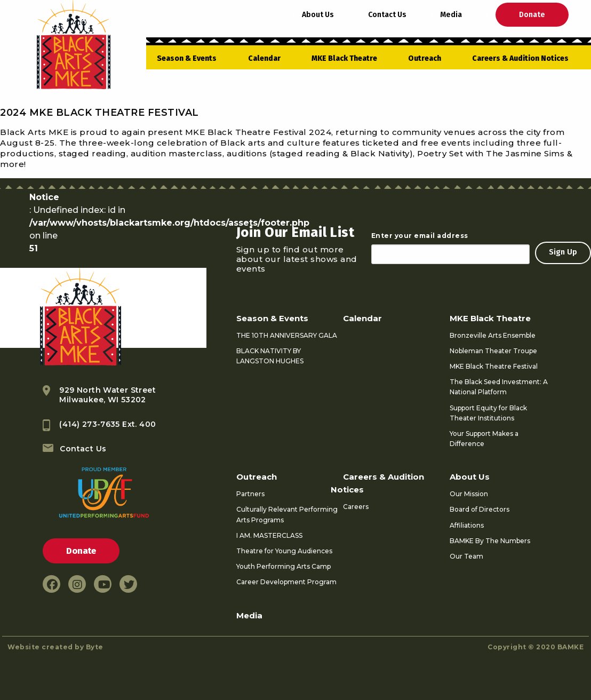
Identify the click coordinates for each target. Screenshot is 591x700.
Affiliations (467, 525)
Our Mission (469, 494)
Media (451, 15)
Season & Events (187, 58)
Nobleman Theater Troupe (493, 351)
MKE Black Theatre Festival (494, 366)
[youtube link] (103, 584)
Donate (532, 15)
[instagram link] (77, 584)
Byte (95, 647)
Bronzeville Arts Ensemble (493, 335)
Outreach (425, 58)
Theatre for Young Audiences (284, 551)
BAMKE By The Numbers (490, 541)
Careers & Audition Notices (520, 58)
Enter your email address (420, 236)
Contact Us (387, 15)
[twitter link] (128, 584)
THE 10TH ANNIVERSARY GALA (287, 335)
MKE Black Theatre (344, 58)
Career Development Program (286, 582)
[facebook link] (51, 584)
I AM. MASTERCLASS (269, 535)
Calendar (264, 58)
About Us (318, 15)
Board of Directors (480, 509)
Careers (356, 507)
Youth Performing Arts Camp (283, 566)
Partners (250, 494)
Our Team (466, 556)
